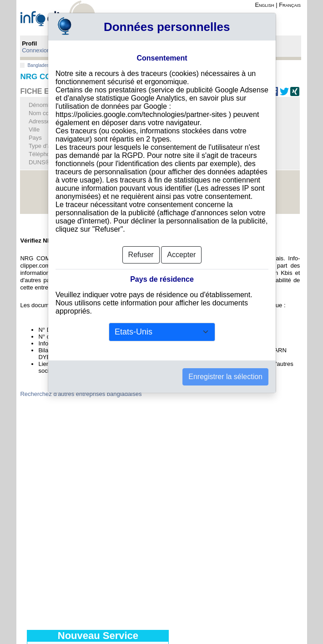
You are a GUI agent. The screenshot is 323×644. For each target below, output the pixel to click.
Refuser (141, 255)
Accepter (181, 255)
